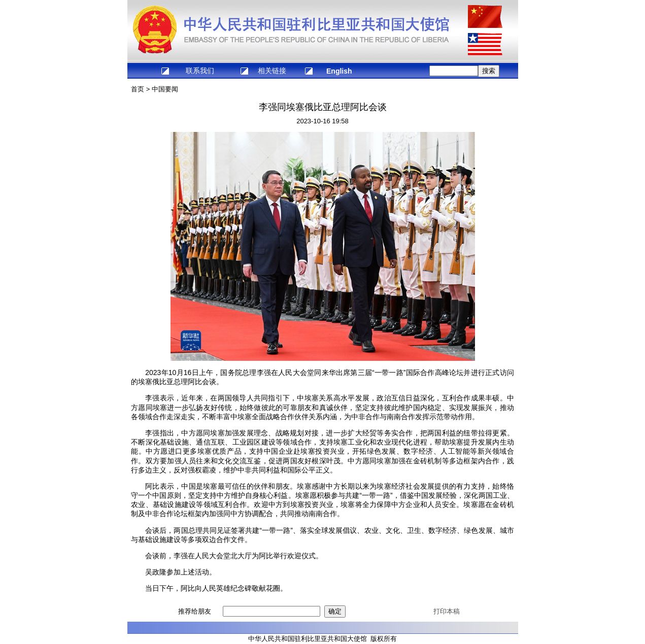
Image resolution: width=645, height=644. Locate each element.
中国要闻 (165, 89)
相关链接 (272, 71)
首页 (138, 89)
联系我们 (200, 71)
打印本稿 (447, 611)
